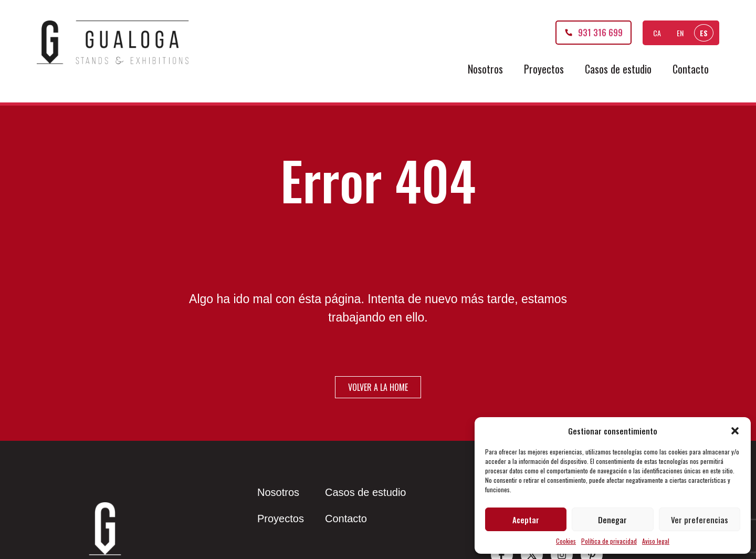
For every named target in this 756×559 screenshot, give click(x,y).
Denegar (612, 520)
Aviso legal (656, 541)
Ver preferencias (700, 520)
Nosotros (485, 69)
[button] (735, 431)
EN (680, 33)
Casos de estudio (618, 69)
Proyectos (544, 69)
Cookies (566, 541)
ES (704, 33)
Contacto (691, 69)
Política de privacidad (609, 541)
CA (657, 33)
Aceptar (526, 520)
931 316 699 (600, 33)
